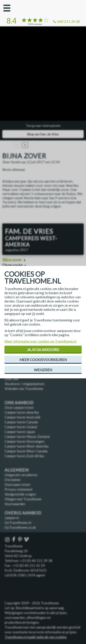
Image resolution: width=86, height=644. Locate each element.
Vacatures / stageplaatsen (25, 384)
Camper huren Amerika (22, 412)
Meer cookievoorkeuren (43, 360)
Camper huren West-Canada (26, 451)
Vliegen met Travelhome (23, 499)
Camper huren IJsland (21, 427)
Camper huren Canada (21, 422)
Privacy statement (19, 489)
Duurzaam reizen (17, 484)
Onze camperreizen (19, 407)
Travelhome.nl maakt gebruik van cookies (36, 637)
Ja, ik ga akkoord (43, 350)
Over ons (12, 379)
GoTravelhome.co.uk (20, 527)
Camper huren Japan (20, 432)
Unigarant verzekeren (21, 475)
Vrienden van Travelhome (24, 389)
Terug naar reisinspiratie (43, 126)
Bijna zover (12, 260)
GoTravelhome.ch (18, 522)
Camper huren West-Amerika (26, 446)
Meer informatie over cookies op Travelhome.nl (40, 341)
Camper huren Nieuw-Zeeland (27, 436)
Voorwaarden (15, 504)
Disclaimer (13, 480)
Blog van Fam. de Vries (43, 134)
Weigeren (43, 370)
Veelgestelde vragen (20, 494)
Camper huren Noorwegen (25, 441)
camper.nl (12, 518)
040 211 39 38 (68, 21)
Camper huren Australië (22, 417)
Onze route (12, 265)
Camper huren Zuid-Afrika (24, 456)
